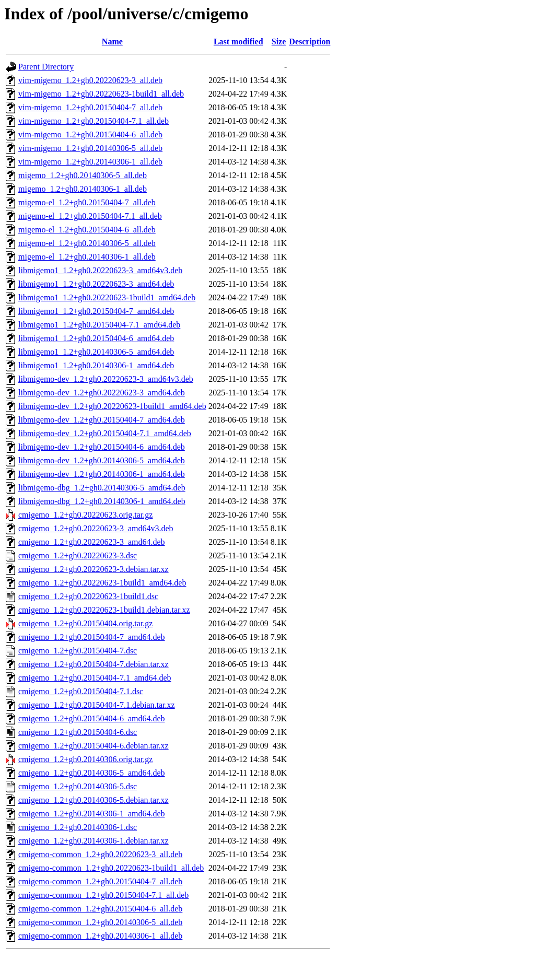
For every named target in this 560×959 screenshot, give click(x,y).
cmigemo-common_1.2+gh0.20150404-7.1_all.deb (103, 895)
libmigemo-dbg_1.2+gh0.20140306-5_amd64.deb (102, 488)
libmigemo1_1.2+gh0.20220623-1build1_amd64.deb (107, 297)
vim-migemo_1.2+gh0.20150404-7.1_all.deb (94, 121)
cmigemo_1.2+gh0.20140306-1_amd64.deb (92, 814)
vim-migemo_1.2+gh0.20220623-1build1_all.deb (101, 94)
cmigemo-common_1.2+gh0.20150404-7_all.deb (100, 881)
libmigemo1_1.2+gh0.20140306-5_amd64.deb (96, 352)
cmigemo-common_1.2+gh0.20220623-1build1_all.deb (111, 868)
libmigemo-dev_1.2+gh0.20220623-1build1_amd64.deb (112, 406)
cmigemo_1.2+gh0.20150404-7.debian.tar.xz (94, 664)
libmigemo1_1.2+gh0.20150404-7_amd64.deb (96, 311)
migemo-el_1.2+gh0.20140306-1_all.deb (87, 257)
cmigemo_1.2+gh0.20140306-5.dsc (78, 786)
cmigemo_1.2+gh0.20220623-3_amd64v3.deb (96, 528)
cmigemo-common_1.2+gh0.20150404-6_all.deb (100, 909)
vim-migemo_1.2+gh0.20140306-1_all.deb (90, 162)
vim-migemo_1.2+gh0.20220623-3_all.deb (90, 80)
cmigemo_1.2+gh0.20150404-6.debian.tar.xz (94, 746)
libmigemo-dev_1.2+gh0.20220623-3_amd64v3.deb (106, 379)
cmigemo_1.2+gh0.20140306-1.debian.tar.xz (94, 841)
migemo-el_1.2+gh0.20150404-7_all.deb (87, 202)
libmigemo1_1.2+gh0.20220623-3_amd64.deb (96, 284)
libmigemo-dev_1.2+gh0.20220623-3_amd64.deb (102, 393)
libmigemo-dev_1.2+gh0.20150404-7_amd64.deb (102, 420)
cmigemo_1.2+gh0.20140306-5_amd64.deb (92, 773)
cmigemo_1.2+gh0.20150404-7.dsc (78, 651)
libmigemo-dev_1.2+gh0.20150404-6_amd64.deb (102, 447)
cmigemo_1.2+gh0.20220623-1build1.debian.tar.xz (104, 610)
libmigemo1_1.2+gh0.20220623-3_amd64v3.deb (100, 270)
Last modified (238, 42)
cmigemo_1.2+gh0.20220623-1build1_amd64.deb (102, 583)
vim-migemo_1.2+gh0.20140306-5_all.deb (90, 148)
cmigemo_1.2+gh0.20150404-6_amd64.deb (92, 718)
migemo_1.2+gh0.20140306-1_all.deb (83, 189)
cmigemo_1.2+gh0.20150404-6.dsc (78, 732)
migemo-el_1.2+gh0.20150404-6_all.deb (87, 230)
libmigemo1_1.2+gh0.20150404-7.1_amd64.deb (99, 325)
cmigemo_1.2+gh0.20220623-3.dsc (78, 555)
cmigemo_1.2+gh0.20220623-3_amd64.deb (92, 542)
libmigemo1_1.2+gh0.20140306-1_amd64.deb (96, 365)
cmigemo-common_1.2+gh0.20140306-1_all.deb (100, 936)
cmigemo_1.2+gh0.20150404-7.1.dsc (81, 691)
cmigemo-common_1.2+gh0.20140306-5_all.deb (100, 922)
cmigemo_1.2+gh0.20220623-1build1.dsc (88, 596)
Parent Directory (46, 67)
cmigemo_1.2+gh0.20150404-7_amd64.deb (92, 637)
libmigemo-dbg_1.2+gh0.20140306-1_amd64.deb (102, 501)
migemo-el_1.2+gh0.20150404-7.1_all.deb (90, 216)
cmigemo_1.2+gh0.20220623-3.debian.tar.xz (94, 569)
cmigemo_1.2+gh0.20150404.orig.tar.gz (85, 623)
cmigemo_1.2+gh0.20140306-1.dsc (78, 827)
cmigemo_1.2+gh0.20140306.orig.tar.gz (85, 759)
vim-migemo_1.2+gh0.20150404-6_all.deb (90, 135)
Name (112, 42)
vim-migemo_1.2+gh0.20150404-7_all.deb (90, 107)
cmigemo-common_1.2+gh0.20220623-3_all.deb (100, 854)
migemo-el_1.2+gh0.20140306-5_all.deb (87, 243)
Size (279, 42)
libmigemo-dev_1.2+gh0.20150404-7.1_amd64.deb (105, 433)
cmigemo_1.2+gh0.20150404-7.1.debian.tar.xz (97, 705)
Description (310, 42)
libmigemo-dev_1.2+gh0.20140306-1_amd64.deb (102, 474)
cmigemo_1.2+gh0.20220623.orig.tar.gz (85, 515)
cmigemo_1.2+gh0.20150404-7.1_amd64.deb (95, 678)
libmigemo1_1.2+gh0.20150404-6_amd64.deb (96, 338)
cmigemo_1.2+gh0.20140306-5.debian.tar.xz (94, 800)
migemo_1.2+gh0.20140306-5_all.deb (83, 175)
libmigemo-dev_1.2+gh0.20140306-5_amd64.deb (102, 460)
